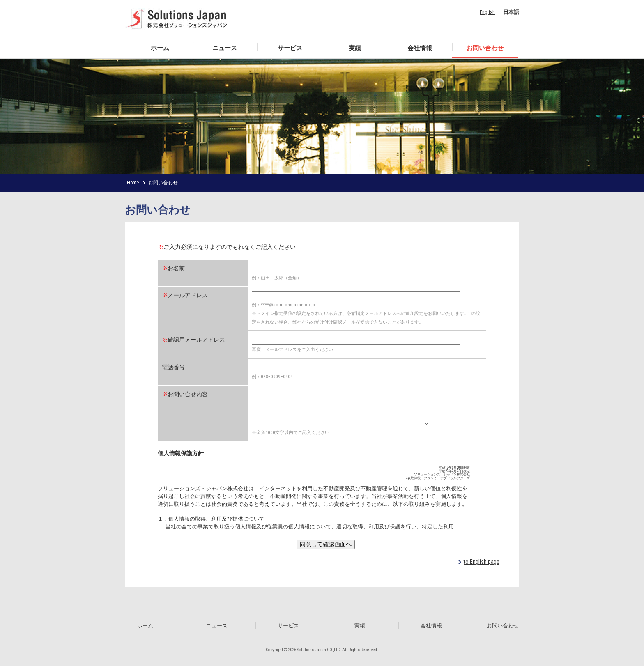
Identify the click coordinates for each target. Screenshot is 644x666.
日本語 (511, 12)
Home (133, 183)
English (487, 12)
